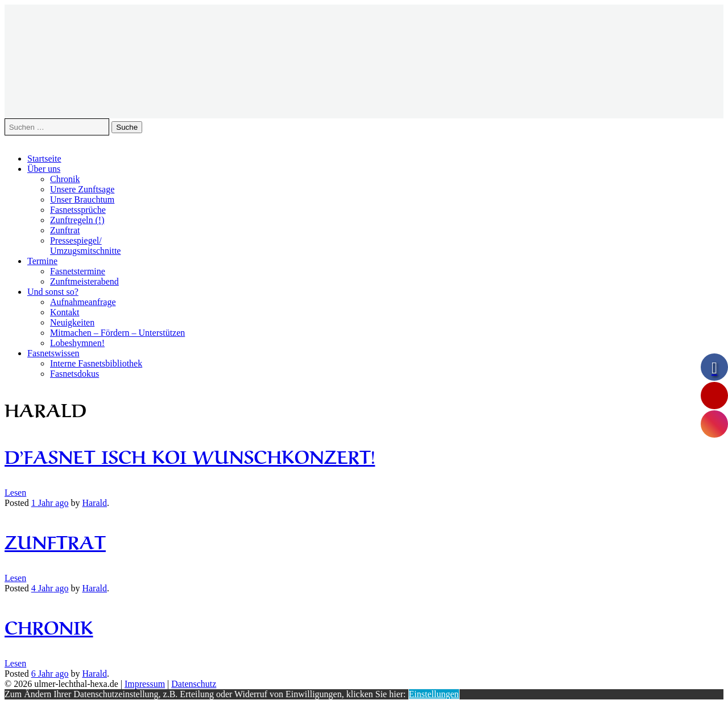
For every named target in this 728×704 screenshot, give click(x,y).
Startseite (44, 158)
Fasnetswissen (53, 353)
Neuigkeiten (72, 322)
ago (50, 503)
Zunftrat (65, 230)
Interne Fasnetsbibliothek (96, 363)
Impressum (145, 684)
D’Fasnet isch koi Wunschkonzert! (190, 455)
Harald (94, 503)
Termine (42, 261)
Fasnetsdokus (75, 374)
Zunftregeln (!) (77, 220)
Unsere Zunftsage (82, 189)
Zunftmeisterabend (84, 281)
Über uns (44, 169)
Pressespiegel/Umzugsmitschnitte (85, 246)
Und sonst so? (53, 292)
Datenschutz (194, 684)
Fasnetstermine (78, 271)
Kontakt (65, 312)
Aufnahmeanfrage (83, 302)
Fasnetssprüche (78, 210)
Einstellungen (434, 694)
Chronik (65, 179)
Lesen (15, 493)
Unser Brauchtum (82, 199)
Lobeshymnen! (77, 343)
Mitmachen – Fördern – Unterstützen (117, 333)
